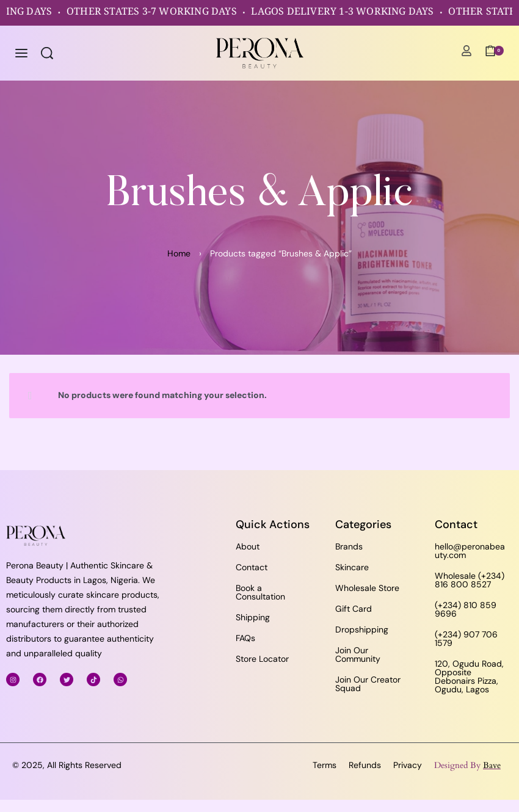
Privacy (408, 765)
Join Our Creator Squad (368, 684)
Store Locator (262, 659)
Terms (325, 765)
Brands (349, 546)
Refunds (365, 765)
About (248, 546)
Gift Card (354, 609)
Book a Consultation (260, 592)
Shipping (253, 617)
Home (179, 253)
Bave (492, 765)
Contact (252, 567)
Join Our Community (358, 654)
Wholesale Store (367, 588)
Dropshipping (362, 629)
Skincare (352, 567)
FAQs (245, 638)
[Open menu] (21, 53)
